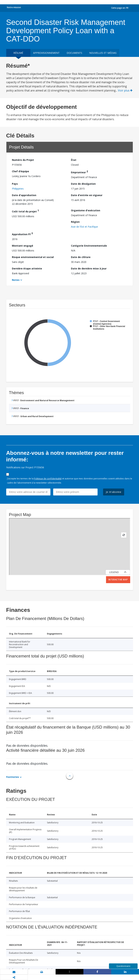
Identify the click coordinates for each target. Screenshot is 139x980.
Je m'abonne (114, 492)
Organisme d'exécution (86, 210)
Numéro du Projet (23, 160)
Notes (16, 280)
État (74, 160)
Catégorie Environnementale (89, 246)
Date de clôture (81, 257)
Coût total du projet (25, 211)
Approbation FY (22, 234)
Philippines (18, 189)
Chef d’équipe (20, 171)
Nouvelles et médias (103, 53)
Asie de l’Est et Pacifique (84, 227)
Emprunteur (79, 172)
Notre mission (14, 7)
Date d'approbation (24, 195)
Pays (15, 184)
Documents (74, 53)
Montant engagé (23, 246)
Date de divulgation (83, 184)
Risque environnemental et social (33, 257)
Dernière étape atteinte (27, 268)
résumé (18, 53)
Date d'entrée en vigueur (87, 195)
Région (75, 222)
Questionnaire (123, 966)
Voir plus (125, 90)
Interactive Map (118, 580)
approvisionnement (46, 53)
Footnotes (13, 777)
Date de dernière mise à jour (89, 268)
